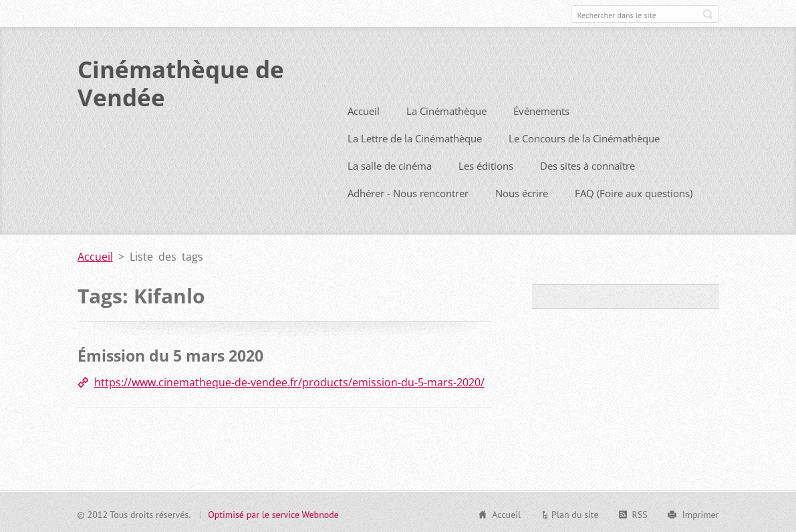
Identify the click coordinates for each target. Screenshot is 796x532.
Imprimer (701, 513)
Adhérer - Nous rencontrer (408, 192)
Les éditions (486, 164)
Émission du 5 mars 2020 (170, 354)
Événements (541, 110)
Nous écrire (522, 192)
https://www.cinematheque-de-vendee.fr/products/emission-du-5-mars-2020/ (289, 380)
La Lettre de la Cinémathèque (415, 137)
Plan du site (575, 513)
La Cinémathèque (446, 110)
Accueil (364, 110)
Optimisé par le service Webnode (273, 513)
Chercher (708, 14)
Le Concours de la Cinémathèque (584, 137)
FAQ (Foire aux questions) (634, 192)
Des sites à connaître (587, 164)
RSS (640, 513)
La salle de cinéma (390, 164)
